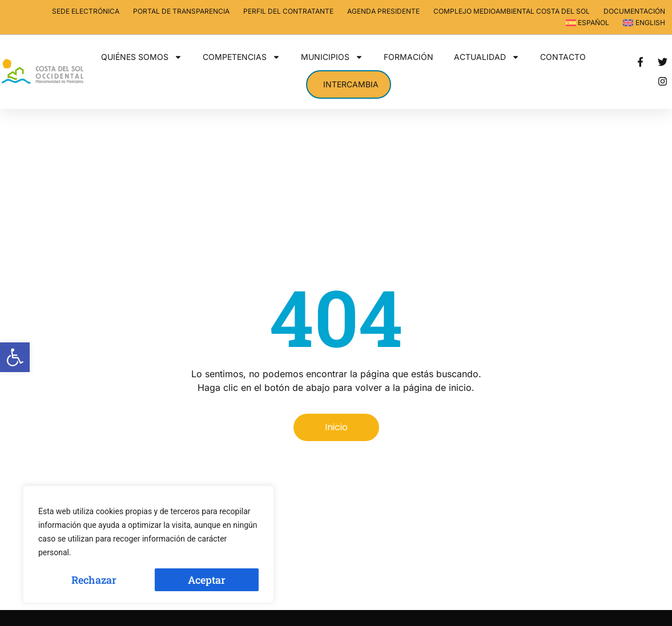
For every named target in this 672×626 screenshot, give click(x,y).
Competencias (242, 57)
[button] (15, 357)
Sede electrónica (86, 11)
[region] (148, 544)
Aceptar (207, 580)
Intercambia (351, 84)
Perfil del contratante (288, 11)
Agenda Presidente (383, 11)
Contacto (563, 57)
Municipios (332, 57)
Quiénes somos (142, 57)
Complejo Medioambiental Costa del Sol (512, 11)
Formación (409, 57)
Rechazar (94, 580)
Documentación (634, 11)
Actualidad (487, 57)
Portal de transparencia (181, 11)
